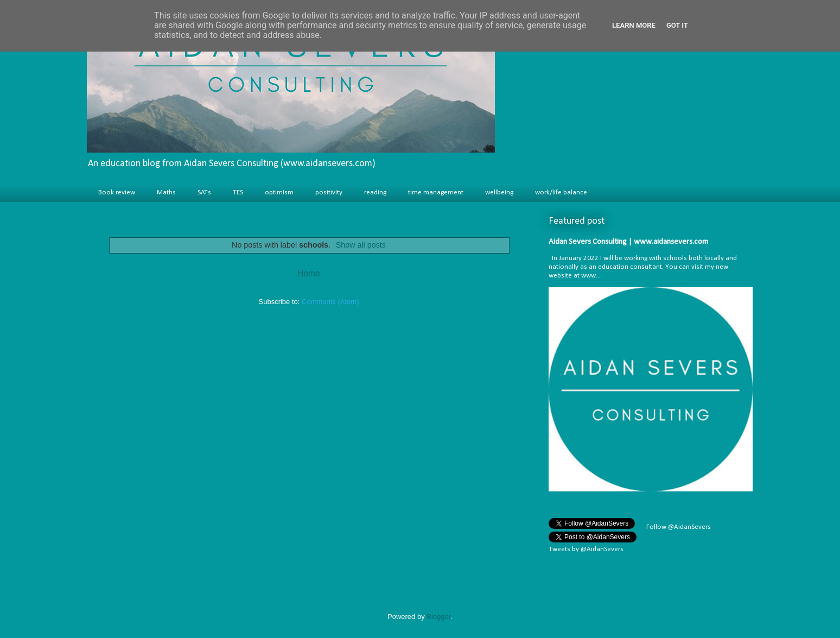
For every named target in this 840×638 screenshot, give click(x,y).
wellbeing (499, 192)
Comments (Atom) (330, 302)
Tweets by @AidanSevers (586, 549)
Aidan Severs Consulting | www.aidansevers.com (628, 242)
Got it (677, 25)
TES (238, 192)
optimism (279, 192)
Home (309, 273)
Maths (166, 192)
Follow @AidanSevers (678, 527)
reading (375, 192)
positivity (329, 192)
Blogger (438, 617)
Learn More (634, 25)
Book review (117, 192)
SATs (204, 192)
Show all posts (361, 245)
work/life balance (561, 192)
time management (436, 192)
